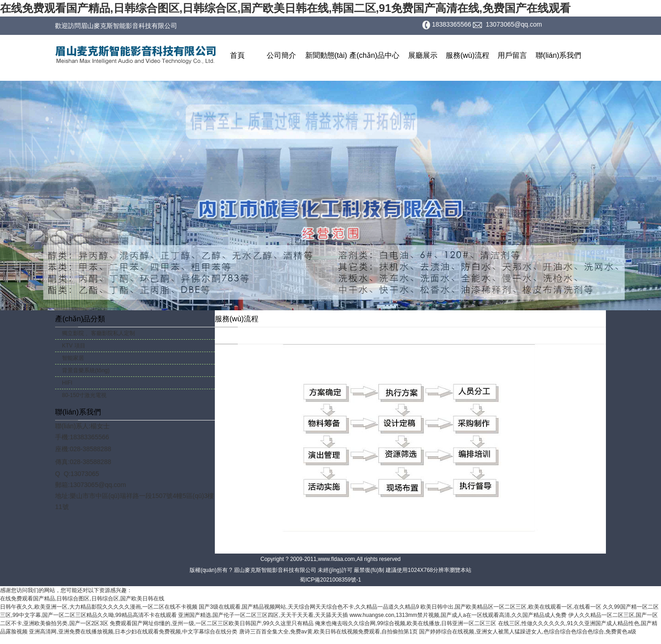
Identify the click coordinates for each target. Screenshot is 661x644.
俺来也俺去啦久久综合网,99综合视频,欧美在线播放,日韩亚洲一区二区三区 (406, 623)
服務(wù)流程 (468, 55)
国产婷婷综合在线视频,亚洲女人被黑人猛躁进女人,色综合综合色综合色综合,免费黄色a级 (528, 632)
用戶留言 (512, 55)
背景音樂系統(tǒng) (86, 370)
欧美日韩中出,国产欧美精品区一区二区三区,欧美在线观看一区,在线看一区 (511, 607)
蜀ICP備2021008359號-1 (330, 580)
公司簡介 (281, 55)
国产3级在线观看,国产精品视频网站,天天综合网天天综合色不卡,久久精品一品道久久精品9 (309, 607)
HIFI (67, 383)
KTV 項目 (74, 346)
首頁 (237, 55)
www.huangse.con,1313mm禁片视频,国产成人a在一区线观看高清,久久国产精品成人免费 (458, 615)
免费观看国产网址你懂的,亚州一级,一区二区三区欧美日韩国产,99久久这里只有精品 (211, 623)
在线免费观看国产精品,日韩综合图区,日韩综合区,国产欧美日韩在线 (82, 599)
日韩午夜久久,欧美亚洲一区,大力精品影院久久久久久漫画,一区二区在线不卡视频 (99, 607)
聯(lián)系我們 (559, 55)
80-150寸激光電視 (84, 395)
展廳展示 (423, 55)
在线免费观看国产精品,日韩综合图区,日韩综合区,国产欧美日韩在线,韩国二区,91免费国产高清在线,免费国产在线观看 (285, 8)
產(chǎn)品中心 (374, 55)
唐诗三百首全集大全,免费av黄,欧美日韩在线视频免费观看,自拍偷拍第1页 (328, 632)
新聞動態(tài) (326, 55)
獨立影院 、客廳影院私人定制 (98, 333)
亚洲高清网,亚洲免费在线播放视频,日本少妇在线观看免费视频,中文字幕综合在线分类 (133, 632)
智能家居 (73, 358)
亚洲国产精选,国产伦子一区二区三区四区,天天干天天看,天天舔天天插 (263, 615)
